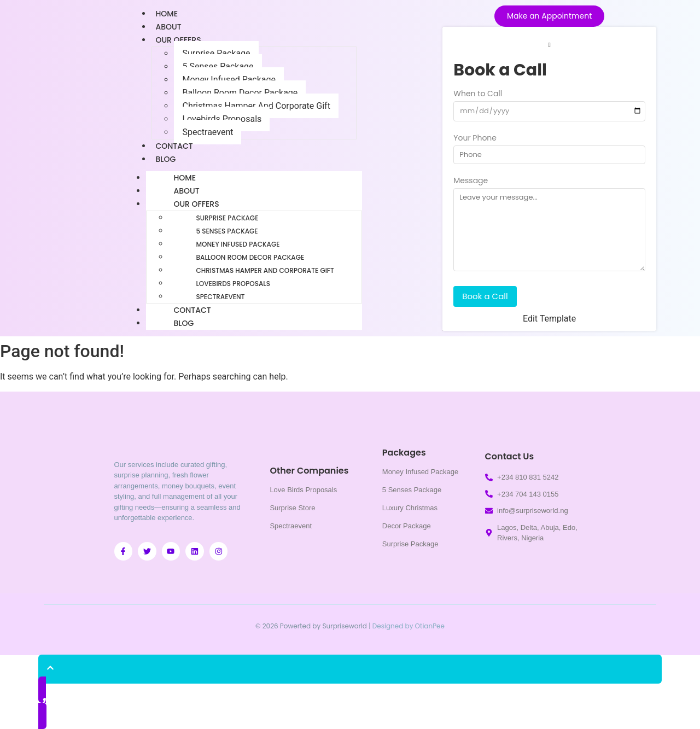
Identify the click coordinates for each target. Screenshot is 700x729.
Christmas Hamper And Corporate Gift (256, 106)
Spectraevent (208, 132)
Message (471, 181)
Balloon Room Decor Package (240, 93)
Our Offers (178, 40)
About (186, 191)
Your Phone (475, 139)
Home (185, 178)
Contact (192, 310)
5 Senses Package (218, 66)
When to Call (478, 94)
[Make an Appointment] (549, 16)
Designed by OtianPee (409, 626)
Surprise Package (216, 53)
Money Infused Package (229, 80)
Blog (165, 159)
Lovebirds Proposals (222, 119)
